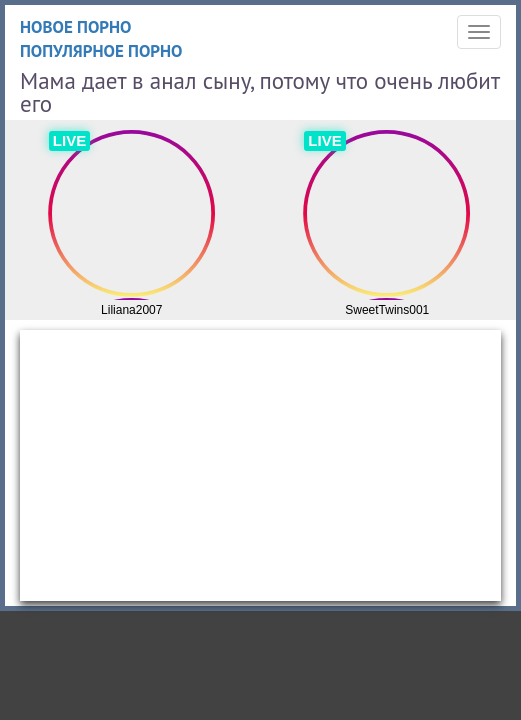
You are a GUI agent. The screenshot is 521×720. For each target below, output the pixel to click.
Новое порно (76, 27)
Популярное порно (101, 51)
